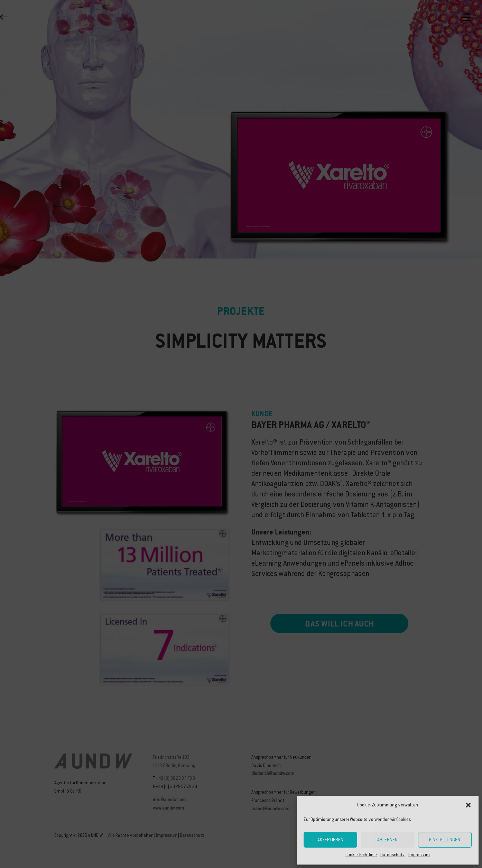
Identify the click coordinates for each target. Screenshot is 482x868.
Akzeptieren (330, 840)
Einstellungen (445, 840)
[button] (468, 805)
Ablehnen (387, 840)
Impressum (419, 855)
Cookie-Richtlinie (361, 855)
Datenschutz (393, 855)
